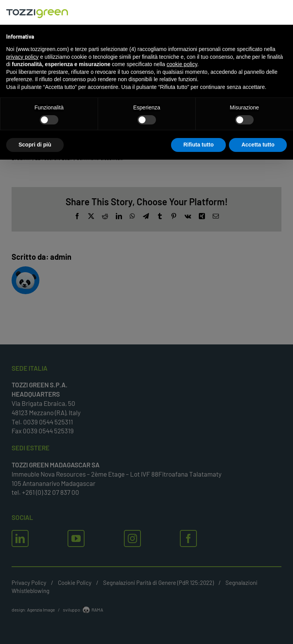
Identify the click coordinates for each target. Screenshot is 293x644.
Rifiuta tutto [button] (199, 145)
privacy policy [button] (22, 57)
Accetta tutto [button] (258, 145)
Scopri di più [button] (35, 145)
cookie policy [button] (182, 64)
